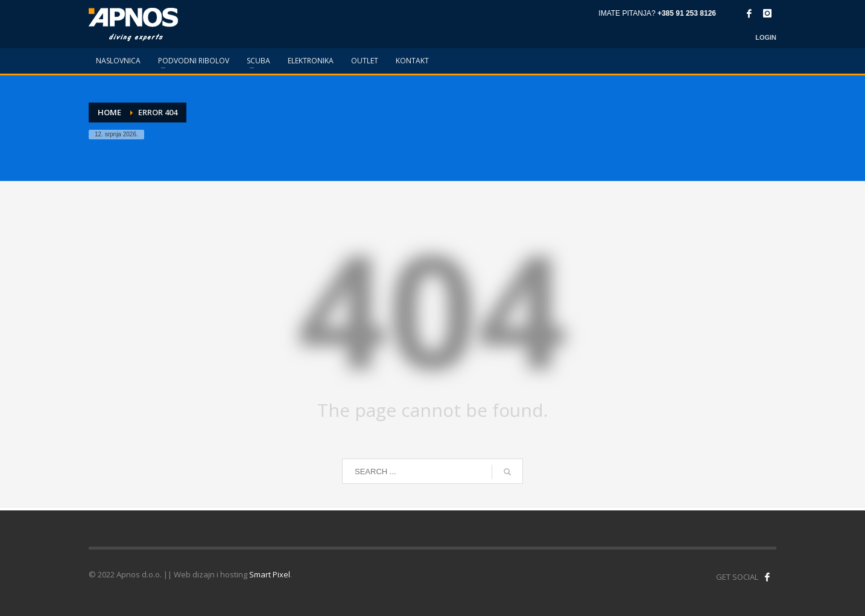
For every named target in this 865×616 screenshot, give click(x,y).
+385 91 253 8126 (687, 13)
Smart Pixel (270, 574)
